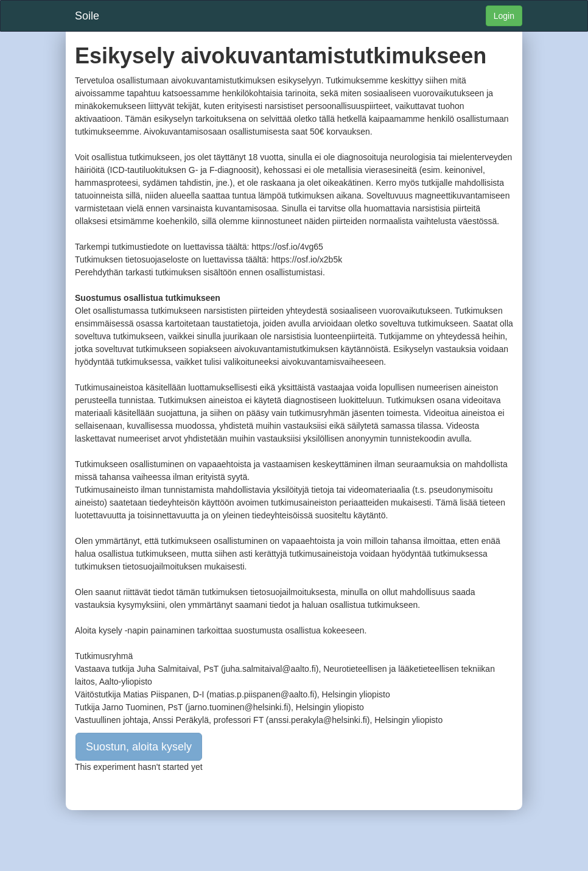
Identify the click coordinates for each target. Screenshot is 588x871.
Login (504, 16)
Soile (87, 16)
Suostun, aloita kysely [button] (139, 747)
